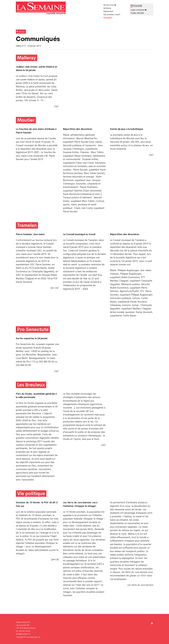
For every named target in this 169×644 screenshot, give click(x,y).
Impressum (108, 11)
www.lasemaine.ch (33, 637)
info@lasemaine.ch (23, 634)
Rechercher (110, 5)
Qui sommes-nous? (112, 14)
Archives (107, 8)
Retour (21, 32)
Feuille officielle (137, 13)
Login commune (138, 10)
